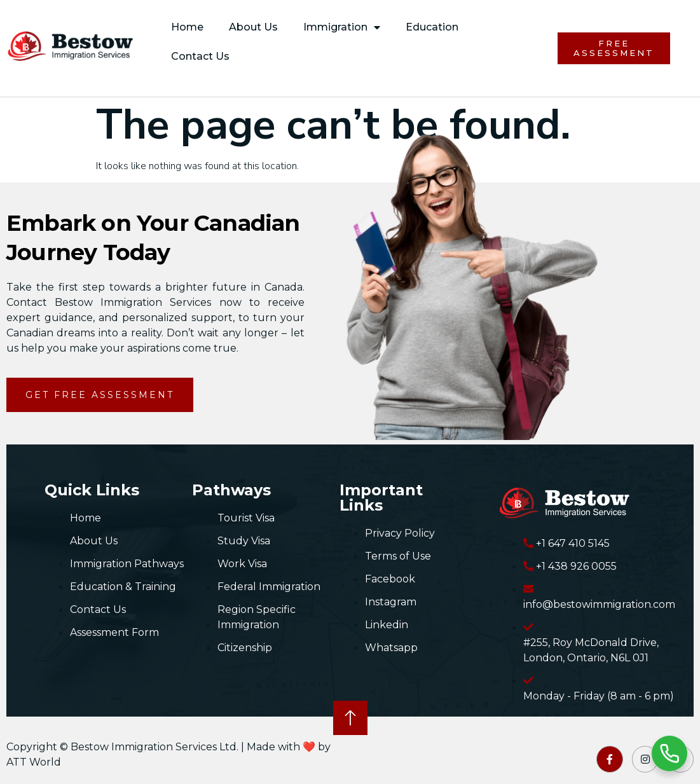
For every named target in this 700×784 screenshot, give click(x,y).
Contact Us (200, 56)
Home (187, 27)
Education (432, 27)
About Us (253, 27)
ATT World (34, 762)
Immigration (342, 27)
